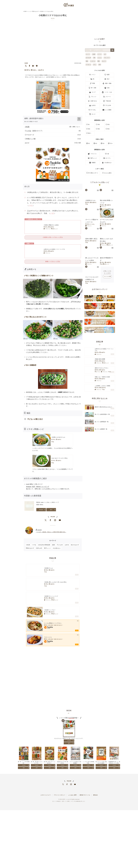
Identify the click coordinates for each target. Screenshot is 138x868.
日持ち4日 (39, 548)
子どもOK (60, 545)
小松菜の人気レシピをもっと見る (53, 237)
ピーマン (100, 54)
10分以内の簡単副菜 (44, 545)
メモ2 (52, 213)
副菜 (53, 545)
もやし (95, 65)
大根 (94, 58)
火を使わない (57, 548)
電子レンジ (47, 548)
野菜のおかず (30, 548)
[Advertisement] (53, 677)
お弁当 (67, 545)
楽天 (34, 486)
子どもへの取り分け (35, 419)
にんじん (100, 58)
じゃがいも (93, 61)
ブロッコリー (107, 58)
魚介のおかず (75, 545)
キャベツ (88, 54)
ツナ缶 (29, 131)
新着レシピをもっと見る (53, 262)
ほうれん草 (88, 58)
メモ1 (31, 205)
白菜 (100, 65)
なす (105, 54)
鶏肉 (87, 61)
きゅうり (104, 61)
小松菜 (27, 127)
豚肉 (99, 61)
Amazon (29, 486)
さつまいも (88, 65)
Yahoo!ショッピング (43, 486)
